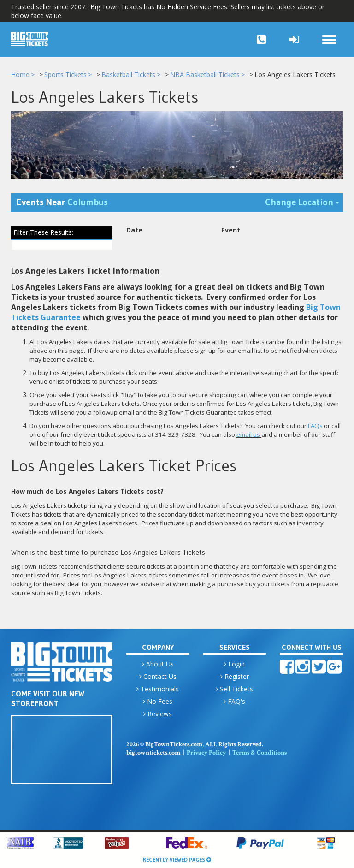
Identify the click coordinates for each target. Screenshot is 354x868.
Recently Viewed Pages (177, 859)
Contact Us (158, 676)
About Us (158, 664)
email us (248, 434)
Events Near (62, 202)
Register (235, 676)
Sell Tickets (234, 689)
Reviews (158, 714)
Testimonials (158, 689)
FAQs (315, 426)
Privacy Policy (206, 753)
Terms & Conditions (260, 753)
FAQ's (234, 701)
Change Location (304, 201)
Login (234, 664)
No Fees (158, 701)
